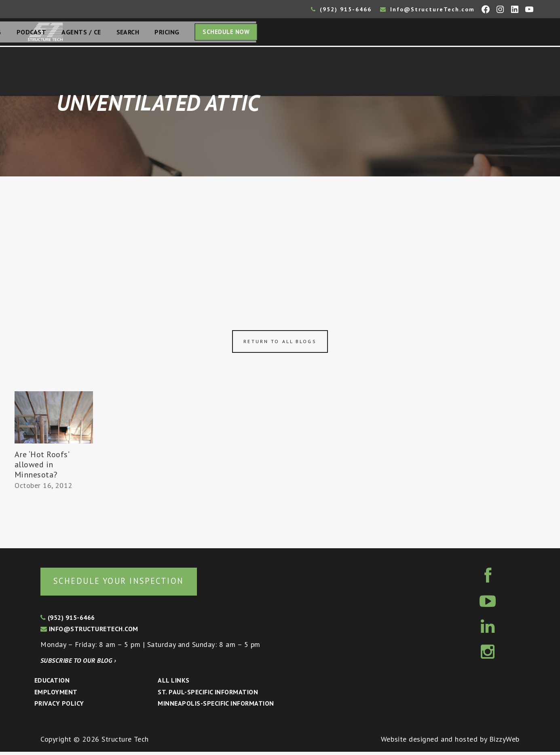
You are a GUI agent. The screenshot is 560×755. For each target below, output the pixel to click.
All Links (173, 683)
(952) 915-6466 (341, 9)
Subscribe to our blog (78, 664)
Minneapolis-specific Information (216, 706)
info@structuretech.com (89, 632)
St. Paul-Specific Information (208, 695)
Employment (56, 695)
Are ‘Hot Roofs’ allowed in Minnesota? (42, 467)
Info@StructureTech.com (427, 9)
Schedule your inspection (136, 583)
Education (52, 683)
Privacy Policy (59, 706)
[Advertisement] (280, 240)
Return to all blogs (280, 344)
